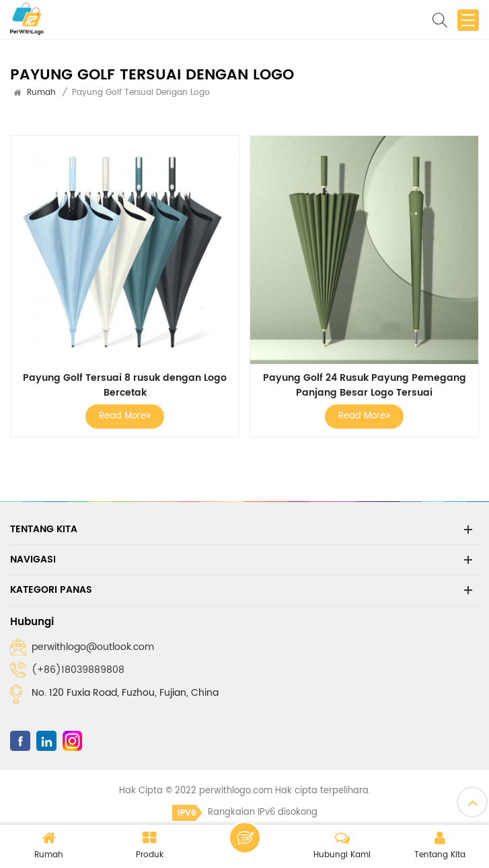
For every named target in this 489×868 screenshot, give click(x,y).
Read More (125, 416)
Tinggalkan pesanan (245, 838)
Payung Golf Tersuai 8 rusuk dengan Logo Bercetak (125, 386)
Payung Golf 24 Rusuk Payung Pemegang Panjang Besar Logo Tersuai (365, 386)
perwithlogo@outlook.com (93, 647)
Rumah (41, 93)
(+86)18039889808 (78, 670)
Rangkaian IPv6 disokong (245, 812)
